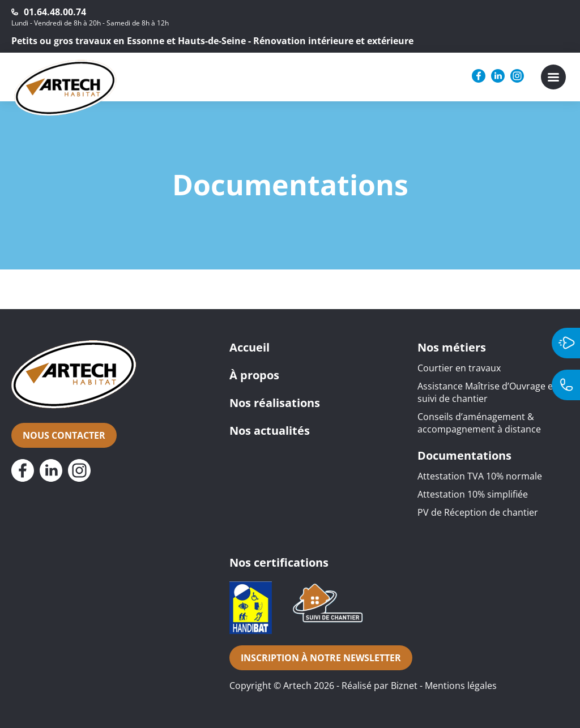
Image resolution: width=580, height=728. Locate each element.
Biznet (404, 686)
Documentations (464, 455)
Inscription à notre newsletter (321, 658)
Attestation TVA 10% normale (480, 476)
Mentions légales (461, 686)
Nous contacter (64, 435)
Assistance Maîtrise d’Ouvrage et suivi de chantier (487, 392)
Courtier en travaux (459, 368)
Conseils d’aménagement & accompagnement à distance (479, 423)
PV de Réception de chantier (478, 512)
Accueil (250, 347)
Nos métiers (452, 347)
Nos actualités (270, 431)
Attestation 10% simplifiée (473, 494)
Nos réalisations (275, 403)
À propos (254, 375)
